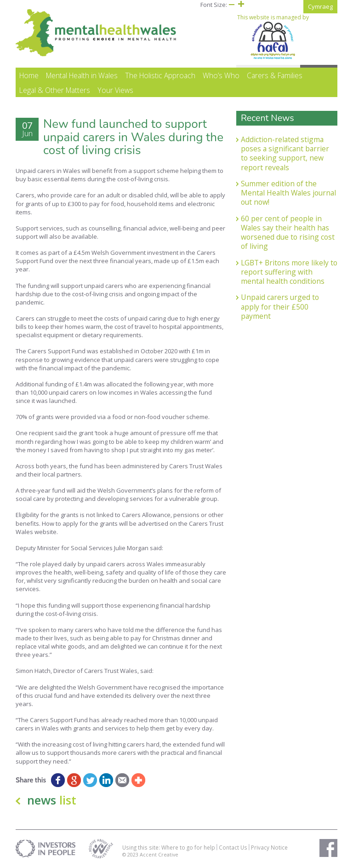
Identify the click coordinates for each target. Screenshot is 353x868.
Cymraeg (320, 6)
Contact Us (233, 847)
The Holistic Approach (160, 75)
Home (29, 75)
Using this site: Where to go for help (169, 847)
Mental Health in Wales (82, 75)
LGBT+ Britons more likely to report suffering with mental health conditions (289, 272)
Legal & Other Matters (55, 90)
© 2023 (131, 854)
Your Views (115, 90)
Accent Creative (159, 854)
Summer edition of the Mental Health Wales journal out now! (288, 193)
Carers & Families (275, 75)
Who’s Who (221, 75)
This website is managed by (273, 37)
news (52, 800)
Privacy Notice (269, 847)
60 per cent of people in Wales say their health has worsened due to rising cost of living (288, 233)
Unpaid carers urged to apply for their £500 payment (280, 307)
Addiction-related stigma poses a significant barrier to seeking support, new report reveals (285, 153)
